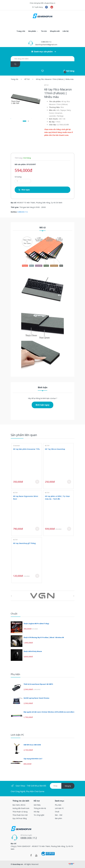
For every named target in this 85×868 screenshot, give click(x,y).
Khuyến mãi (55, 31)
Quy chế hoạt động (20, 818)
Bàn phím (58, 818)
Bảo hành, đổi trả (19, 805)
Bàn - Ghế (59, 815)
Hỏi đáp (37, 812)
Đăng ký (68, 786)
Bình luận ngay (42, 405)
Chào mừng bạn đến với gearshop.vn (42, 3)
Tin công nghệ (39, 815)
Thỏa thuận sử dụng (20, 812)
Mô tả (42, 228)
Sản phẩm (32, 31)
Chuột (57, 812)
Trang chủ (21, 31)
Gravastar (16, 446)
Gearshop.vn (18, 864)
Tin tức (44, 31)
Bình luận (43, 388)
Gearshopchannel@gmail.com (46, 45)
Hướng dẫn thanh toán (21, 808)
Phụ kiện (58, 805)
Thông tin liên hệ (40, 808)
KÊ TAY (27, 79)
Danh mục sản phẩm (42, 52)
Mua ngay (26, 190)
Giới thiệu (37, 805)
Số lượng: (18, 177)
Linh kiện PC (59, 808)
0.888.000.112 (46, 42)
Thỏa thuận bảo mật (20, 815)
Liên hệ (66, 31)
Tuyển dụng (37, 7)
